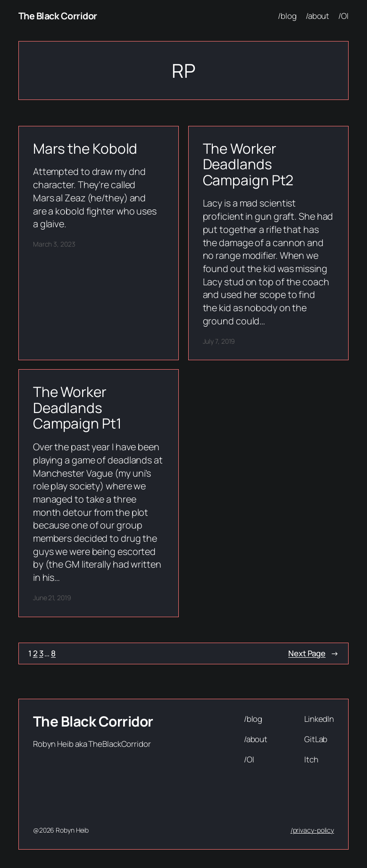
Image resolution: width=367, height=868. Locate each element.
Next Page (313, 653)
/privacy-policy (313, 830)
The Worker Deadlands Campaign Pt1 (77, 408)
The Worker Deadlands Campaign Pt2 (248, 164)
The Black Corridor (58, 16)
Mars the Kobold (85, 149)
